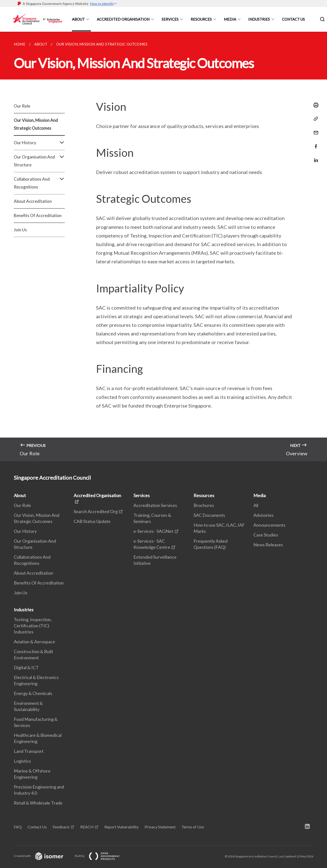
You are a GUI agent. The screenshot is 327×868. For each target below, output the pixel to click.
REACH (87, 827)
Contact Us (293, 19)
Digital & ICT (26, 667)
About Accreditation (33, 201)
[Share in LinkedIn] (314, 157)
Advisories (263, 515)
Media (230, 19)
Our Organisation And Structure (39, 161)
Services (170, 19)
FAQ (18, 827)
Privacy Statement (160, 827)
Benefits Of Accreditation (38, 215)
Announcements (269, 525)
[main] (163, 246)
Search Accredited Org (96, 511)
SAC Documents (209, 515)
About (78, 19)
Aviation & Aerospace (34, 642)
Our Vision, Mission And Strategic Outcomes (36, 124)
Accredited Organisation (123, 19)
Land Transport (29, 751)
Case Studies (266, 535)
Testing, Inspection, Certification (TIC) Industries (33, 626)
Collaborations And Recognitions (39, 183)
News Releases (268, 545)
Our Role (22, 106)
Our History (39, 143)
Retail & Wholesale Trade (38, 803)
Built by (101, 856)
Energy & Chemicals (33, 693)
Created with (42, 856)
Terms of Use (193, 827)
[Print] (314, 105)
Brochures (204, 505)
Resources (201, 19)
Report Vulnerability (122, 827)
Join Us (20, 230)
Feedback (61, 827)
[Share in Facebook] (314, 143)
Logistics (22, 761)
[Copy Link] (314, 119)
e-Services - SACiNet (153, 531)
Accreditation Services (155, 505)
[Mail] (314, 130)
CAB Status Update (92, 521)
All (256, 505)
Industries (259, 19)
